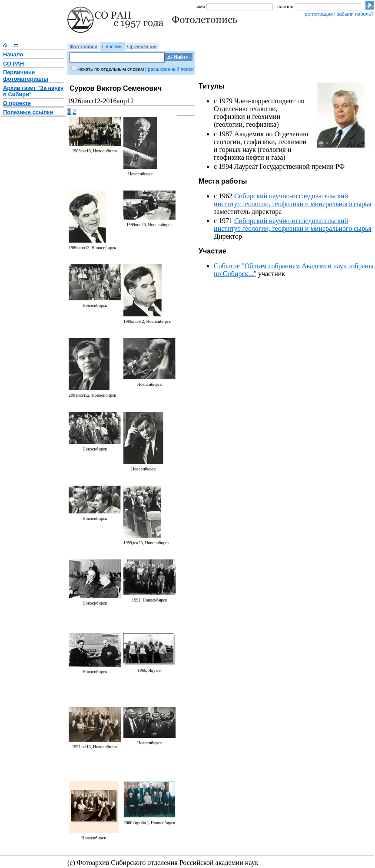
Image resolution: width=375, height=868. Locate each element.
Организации (142, 46)
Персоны (112, 46)
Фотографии (83, 46)
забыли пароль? (355, 14)
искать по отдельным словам (111, 69)
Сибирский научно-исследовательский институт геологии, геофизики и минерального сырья (293, 200)
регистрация (319, 14)
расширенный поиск (170, 69)
